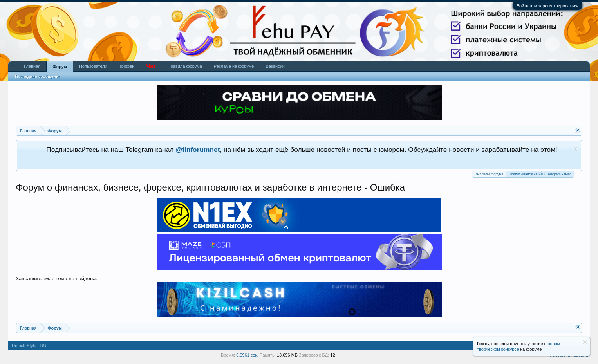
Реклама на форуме (234, 66)
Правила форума (185, 66)
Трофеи (127, 66)
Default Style (24, 346)
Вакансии (275, 66)
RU (43, 346)
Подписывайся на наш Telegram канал (540, 174)
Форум (60, 67)
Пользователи (93, 66)
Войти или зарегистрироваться (547, 6)
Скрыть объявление (575, 149)
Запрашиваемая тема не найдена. (56, 278)
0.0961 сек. (247, 355)
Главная (32, 66)
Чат (151, 66)
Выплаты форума (489, 174)
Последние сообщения (38, 76)
